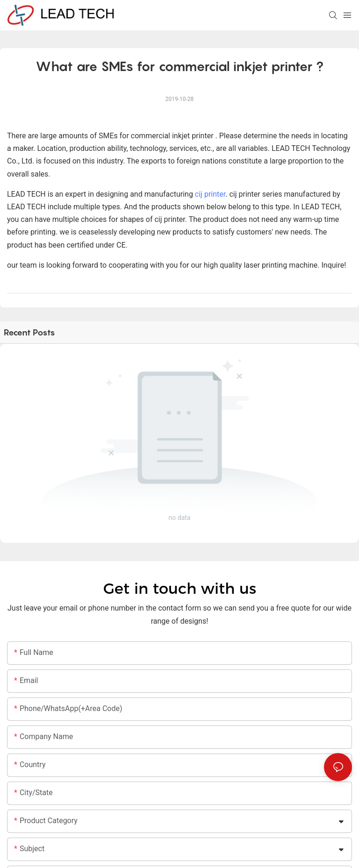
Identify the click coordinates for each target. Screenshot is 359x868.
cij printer (210, 194)
